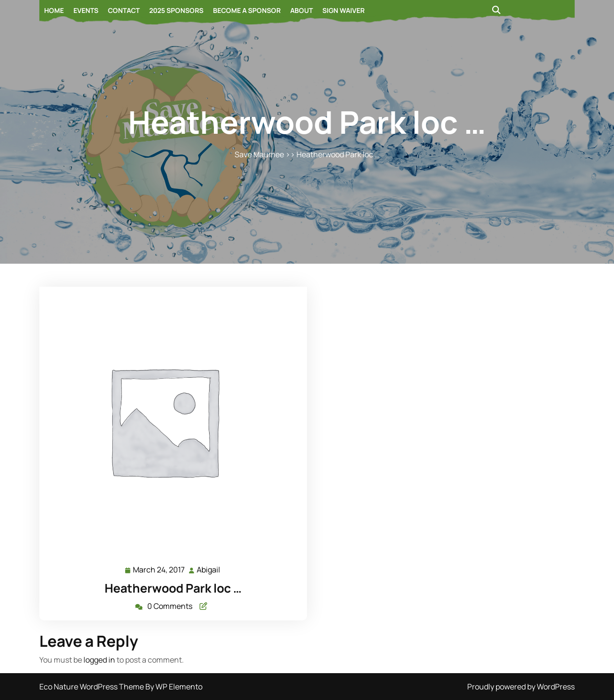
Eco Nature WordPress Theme (92, 687)
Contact (124, 10)
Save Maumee (259, 154)
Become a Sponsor (247, 10)
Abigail (209, 569)
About (301, 10)
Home (54, 10)
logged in (99, 660)
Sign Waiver (343, 10)
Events (86, 10)
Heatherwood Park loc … (173, 588)
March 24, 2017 (159, 570)
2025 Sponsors (176, 10)
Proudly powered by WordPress (521, 687)
